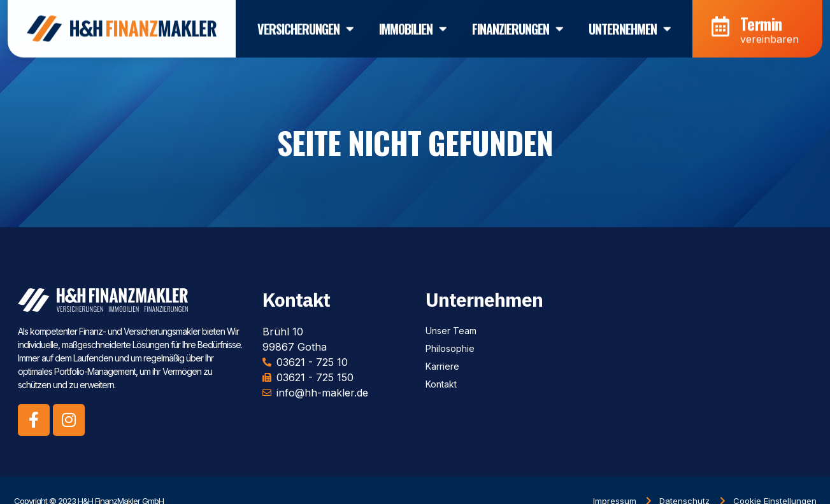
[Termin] (720, 22)
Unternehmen (630, 25)
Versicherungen (305, 25)
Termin (761, 19)
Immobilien (413, 25)
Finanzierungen (518, 25)
